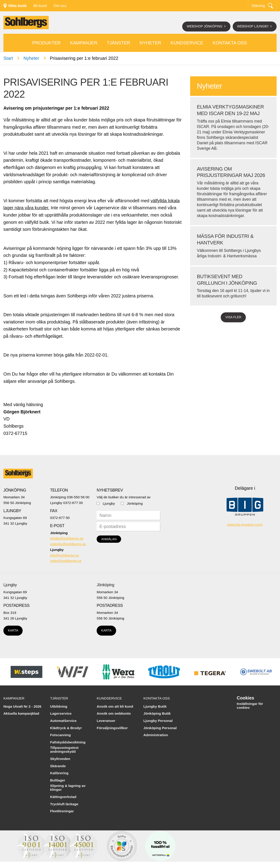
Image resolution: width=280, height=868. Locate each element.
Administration (156, 735)
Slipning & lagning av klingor (68, 788)
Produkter (46, 43)
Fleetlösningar (62, 811)
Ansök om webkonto (114, 713)
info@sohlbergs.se (65, 555)
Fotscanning (60, 735)
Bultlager (58, 780)
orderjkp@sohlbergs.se (68, 544)
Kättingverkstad (63, 797)
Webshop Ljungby (253, 26)
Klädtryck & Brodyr (66, 728)
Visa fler (233, 317)
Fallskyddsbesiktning (68, 742)
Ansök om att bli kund (115, 706)
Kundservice (187, 43)
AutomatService (63, 721)
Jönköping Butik (157, 713)
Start (8, 58)
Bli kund (40, 6)
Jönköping (135, 503)
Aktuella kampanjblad (21, 713)
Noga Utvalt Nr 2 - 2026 (22, 706)
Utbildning (59, 706)
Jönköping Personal (160, 728)
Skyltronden (60, 759)
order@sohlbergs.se (66, 561)
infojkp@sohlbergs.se (67, 538)
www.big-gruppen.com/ (245, 524)
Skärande (58, 766)
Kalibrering (59, 773)
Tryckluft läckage (64, 804)
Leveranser (106, 721)
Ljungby (109, 503)
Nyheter (150, 43)
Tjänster (118, 43)
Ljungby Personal (158, 721)
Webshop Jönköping (205, 26)
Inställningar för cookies (250, 706)
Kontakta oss (230, 43)
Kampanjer (84, 43)
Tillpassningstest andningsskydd (64, 750)
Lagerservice (61, 713)
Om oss (60, 6)
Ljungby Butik (155, 706)
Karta (13, 630)
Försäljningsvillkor (112, 728)
